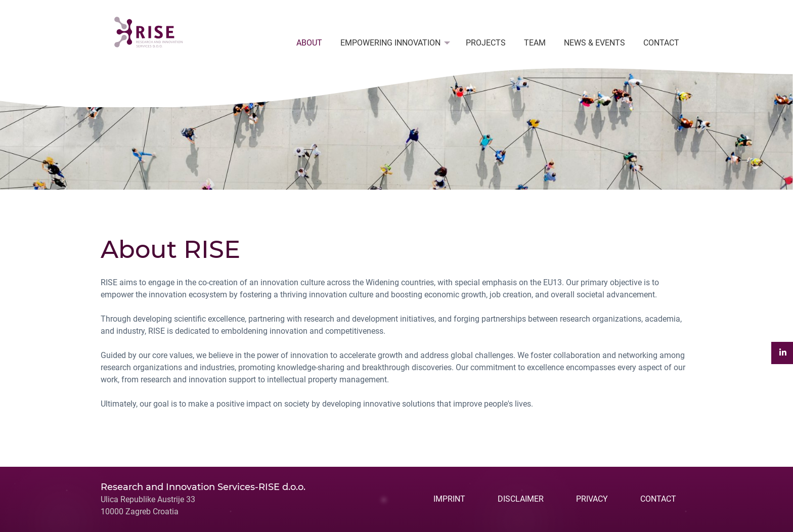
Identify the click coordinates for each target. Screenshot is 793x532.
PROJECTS (486, 43)
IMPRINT (449, 499)
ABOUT (309, 43)
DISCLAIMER (521, 499)
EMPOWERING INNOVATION (390, 43)
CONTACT (661, 43)
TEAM (535, 43)
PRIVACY (592, 499)
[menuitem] (309, 43)
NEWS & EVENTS (594, 43)
